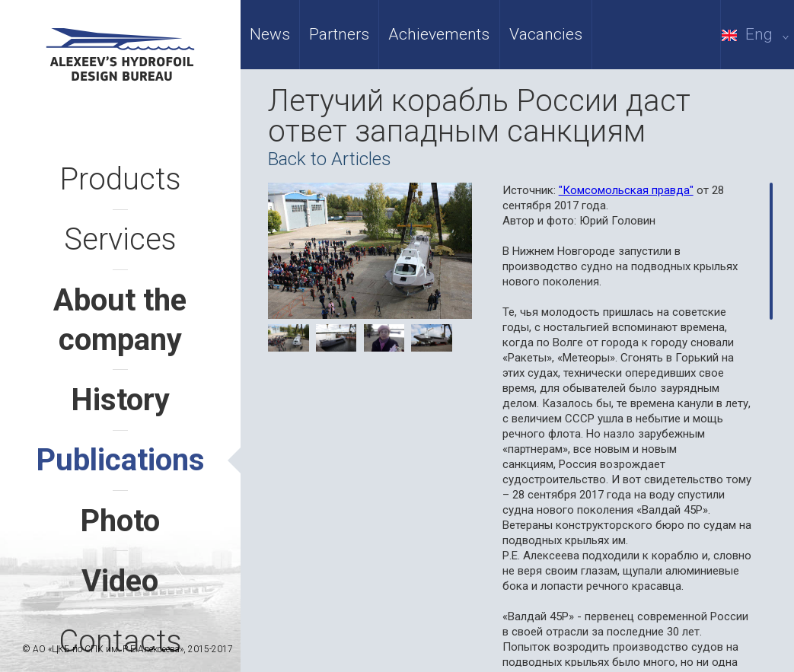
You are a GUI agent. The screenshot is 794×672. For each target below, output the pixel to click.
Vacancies (546, 34)
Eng (758, 34)
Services (120, 239)
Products (120, 179)
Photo (120, 521)
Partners (339, 34)
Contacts (120, 641)
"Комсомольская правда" (626, 190)
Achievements (439, 34)
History (120, 400)
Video (120, 581)
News (270, 34)
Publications (120, 460)
